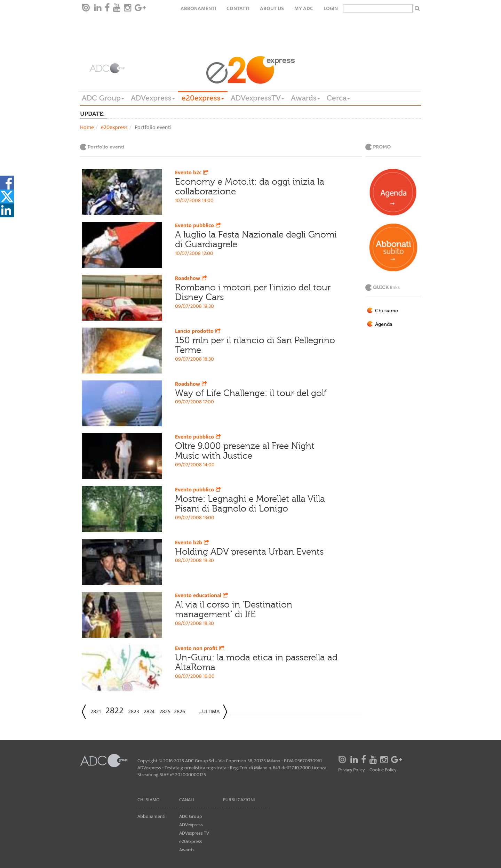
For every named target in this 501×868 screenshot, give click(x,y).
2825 (165, 712)
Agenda (384, 324)
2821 (96, 712)
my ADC (304, 9)
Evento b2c (192, 173)
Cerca (338, 98)
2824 (149, 712)
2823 (134, 712)
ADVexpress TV (194, 833)
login (331, 9)
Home (87, 127)
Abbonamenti (198, 9)
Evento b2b (193, 543)
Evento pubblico (199, 226)
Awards (305, 98)
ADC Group (103, 98)
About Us (272, 9)
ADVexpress (153, 98)
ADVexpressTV (257, 98)
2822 (114, 711)
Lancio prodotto (198, 331)
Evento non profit (200, 648)
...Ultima (209, 712)
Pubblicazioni (239, 800)
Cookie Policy (383, 770)
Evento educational (202, 596)
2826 (180, 712)
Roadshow (192, 278)
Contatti (238, 9)
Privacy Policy (351, 770)
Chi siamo (387, 311)
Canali (187, 800)
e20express (203, 98)
